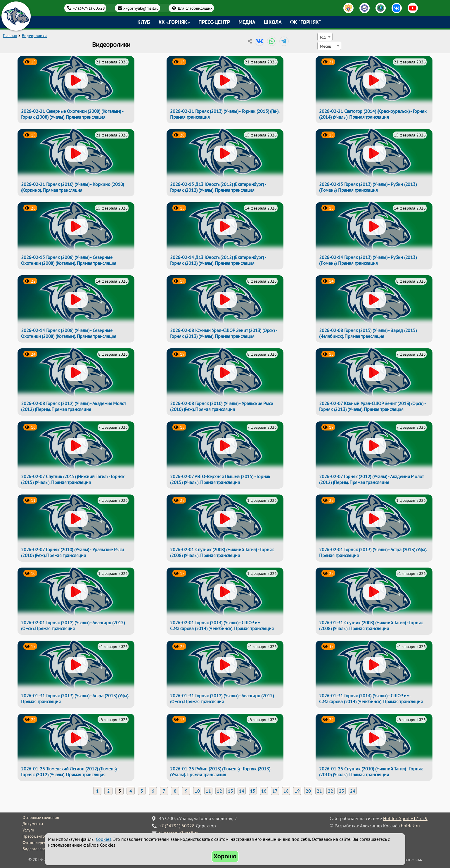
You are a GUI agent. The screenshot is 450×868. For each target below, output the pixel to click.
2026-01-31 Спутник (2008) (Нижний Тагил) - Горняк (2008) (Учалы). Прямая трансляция (371, 625)
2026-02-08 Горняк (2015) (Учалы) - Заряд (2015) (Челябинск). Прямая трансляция (368, 333)
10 (197, 791)
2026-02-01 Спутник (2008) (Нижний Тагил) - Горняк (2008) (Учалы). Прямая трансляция (222, 552)
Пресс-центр (214, 22)
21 (319, 791)
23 (342, 791)
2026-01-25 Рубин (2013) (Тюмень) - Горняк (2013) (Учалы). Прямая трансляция (220, 772)
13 (231, 791)
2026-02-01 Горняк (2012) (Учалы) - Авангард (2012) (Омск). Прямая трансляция (73, 625)
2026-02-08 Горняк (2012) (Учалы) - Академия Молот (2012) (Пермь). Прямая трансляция (73, 406)
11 (208, 791)
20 (308, 791)
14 (242, 791)
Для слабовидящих (195, 8)
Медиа (247, 22)
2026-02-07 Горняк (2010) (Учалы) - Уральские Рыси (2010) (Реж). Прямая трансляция (72, 552)
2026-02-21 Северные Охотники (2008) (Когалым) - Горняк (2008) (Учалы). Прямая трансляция (72, 114)
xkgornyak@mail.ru (141, 8)
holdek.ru (410, 826)
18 (286, 791)
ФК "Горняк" (305, 22)
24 (353, 791)
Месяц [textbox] (326, 46)
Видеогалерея (35, 849)
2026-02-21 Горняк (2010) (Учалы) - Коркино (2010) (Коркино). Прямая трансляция (72, 187)
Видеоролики (34, 36)
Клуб (144, 22)
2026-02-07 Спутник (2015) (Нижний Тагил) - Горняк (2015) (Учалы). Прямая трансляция (73, 479)
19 (297, 791)
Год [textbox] (323, 37)
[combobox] (325, 37)
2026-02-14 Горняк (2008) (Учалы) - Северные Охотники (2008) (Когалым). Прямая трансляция (69, 333)
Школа (273, 22)
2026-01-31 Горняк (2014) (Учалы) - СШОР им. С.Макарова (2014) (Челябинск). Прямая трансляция (371, 698)
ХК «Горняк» (174, 22)
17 (275, 791)
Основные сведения (41, 817)
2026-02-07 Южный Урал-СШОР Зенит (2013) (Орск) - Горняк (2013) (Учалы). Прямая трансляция (372, 406)
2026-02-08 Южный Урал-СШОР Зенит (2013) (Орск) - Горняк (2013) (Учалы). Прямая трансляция (223, 333)
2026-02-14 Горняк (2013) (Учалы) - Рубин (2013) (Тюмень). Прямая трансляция (368, 260)
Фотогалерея (34, 843)
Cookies (104, 839)
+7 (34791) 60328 (89, 8)
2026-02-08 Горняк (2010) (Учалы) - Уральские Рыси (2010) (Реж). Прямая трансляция (222, 406)
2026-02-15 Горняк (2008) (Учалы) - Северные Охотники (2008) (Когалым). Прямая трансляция (69, 260)
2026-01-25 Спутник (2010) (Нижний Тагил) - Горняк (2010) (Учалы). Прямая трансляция (371, 772)
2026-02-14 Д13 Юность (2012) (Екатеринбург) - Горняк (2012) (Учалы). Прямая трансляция (218, 260)
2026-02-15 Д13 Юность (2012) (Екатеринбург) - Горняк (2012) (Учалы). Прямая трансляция (218, 187)
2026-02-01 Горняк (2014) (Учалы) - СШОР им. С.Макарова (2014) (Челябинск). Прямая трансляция (222, 625)
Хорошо (225, 856)
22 (330, 791)
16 (264, 791)
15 (253, 791)
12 (219, 791)
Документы (33, 824)
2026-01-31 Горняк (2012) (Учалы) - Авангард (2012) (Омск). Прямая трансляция (222, 698)
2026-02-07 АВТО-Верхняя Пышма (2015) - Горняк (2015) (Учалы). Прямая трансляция (220, 479)
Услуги (28, 830)
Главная (10, 36)
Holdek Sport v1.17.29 (405, 818)
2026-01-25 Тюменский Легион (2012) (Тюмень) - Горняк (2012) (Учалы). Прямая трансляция (70, 772)
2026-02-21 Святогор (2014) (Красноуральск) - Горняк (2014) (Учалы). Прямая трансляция (373, 114)
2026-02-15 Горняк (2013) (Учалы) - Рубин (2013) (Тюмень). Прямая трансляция (368, 187)
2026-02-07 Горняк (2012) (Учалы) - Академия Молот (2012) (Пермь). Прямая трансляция (371, 479)
